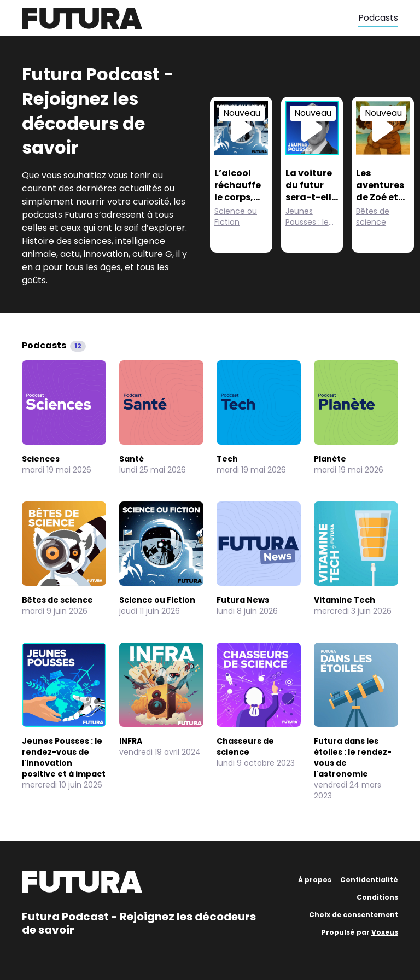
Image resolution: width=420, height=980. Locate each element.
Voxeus (385, 932)
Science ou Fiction (236, 217)
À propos (315, 880)
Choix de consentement (354, 915)
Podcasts (378, 18)
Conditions (377, 897)
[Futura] (190, 18)
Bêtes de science (373, 217)
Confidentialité (369, 880)
